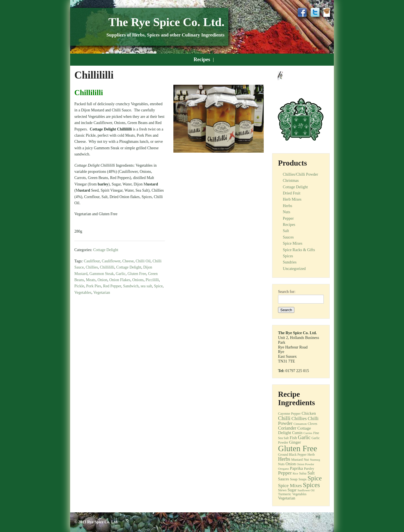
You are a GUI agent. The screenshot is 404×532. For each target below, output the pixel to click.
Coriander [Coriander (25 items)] (287, 428)
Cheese (128, 261)
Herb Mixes (292, 199)
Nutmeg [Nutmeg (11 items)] (315, 460)
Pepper (288, 218)
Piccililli (152, 280)
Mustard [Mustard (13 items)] (297, 460)
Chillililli (107, 267)
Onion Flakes (120, 280)
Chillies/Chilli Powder (300, 174)
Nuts (286, 212)
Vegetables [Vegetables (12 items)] (299, 494)
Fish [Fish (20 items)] (293, 438)
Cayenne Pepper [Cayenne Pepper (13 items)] (289, 414)
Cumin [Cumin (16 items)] (297, 433)
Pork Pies (94, 286)
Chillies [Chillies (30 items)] (299, 418)
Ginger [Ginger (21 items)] (295, 442)
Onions (138, 280)
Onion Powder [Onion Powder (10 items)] (306, 464)
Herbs (287, 206)
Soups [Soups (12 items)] (303, 479)
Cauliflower (111, 261)
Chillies (92, 267)
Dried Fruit (292, 193)
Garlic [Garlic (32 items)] (304, 437)
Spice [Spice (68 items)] (315, 478)
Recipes (202, 59)
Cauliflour (92, 261)
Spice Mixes (293, 243)
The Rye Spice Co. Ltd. (166, 22)
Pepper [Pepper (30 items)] (285, 473)
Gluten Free (137, 274)
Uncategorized (294, 269)
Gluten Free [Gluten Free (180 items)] (298, 448)
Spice (158, 286)
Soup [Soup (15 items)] (294, 479)
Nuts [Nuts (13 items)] (281, 464)
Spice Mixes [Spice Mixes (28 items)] (290, 486)
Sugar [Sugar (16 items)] (292, 490)
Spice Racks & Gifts (299, 250)
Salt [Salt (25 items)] (311, 473)
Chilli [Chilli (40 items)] (284, 418)
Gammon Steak (102, 274)
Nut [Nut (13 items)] (306, 460)
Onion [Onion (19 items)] (291, 464)
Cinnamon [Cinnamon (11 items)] (300, 424)
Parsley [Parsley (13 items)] (309, 469)
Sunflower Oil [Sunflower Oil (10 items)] (306, 490)
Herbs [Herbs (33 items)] (284, 459)
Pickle (79, 286)
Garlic (120, 274)
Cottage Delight (106, 250)
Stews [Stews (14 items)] (282, 490)
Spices (288, 256)
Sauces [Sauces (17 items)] (284, 479)
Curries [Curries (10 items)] (308, 433)
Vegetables (83, 293)
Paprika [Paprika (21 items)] (296, 468)
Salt (286, 231)
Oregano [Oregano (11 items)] (284, 469)
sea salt (146, 286)
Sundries (290, 262)
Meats (91, 280)
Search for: (287, 292)
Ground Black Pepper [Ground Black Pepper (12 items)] (292, 455)
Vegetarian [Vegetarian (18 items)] (287, 498)
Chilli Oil (143, 261)
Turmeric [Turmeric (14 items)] (285, 494)
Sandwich (131, 286)
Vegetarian (102, 293)
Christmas (291, 181)
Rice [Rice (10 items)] (295, 473)
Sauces (288, 237)
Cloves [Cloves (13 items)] (313, 424)
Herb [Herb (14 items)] (311, 455)
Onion (102, 280)
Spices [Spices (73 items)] (311, 485)
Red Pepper (112, 286)
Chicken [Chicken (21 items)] (309, 413)
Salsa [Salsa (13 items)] (303, 473)
